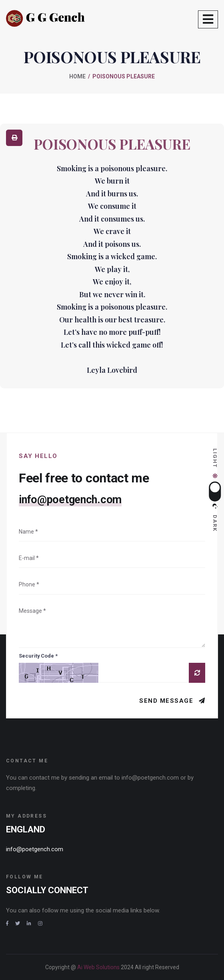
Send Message (167, 701)
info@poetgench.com (70, 500)
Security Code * (38, 656)
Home (77, 76)
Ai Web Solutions (99, 967)
